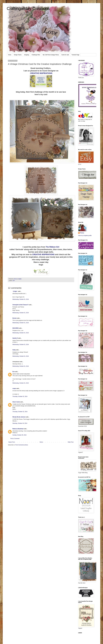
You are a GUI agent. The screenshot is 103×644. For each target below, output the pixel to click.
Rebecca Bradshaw (18, 429)
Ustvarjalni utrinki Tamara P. (21, 305)
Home (10, 55)
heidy (14, 350)
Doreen (15, 318)
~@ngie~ (15, 291)
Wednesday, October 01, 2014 (21, 299)
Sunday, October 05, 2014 (19, 435)
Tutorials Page (75, 55)
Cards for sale (65, 55)
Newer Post (12, 442)
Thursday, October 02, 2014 (20, 396)
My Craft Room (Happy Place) (51, 55)
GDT (14, 281)
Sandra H (15, 338)
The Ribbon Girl (52, 247)
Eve (14, 372)
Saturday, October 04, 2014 (20, 423)
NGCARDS (16, 328)
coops (14, 388)
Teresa (82, 233)
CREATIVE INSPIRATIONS (41, 73)
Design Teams (18, 55)
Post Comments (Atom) (22, 445)
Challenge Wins (36, 55)
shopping (27, 55)
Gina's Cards (16, 402)
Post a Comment (15, 439)
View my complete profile (85, 236)
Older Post (71, 442)
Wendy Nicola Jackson (19, 417)
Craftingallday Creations (28, 8)
